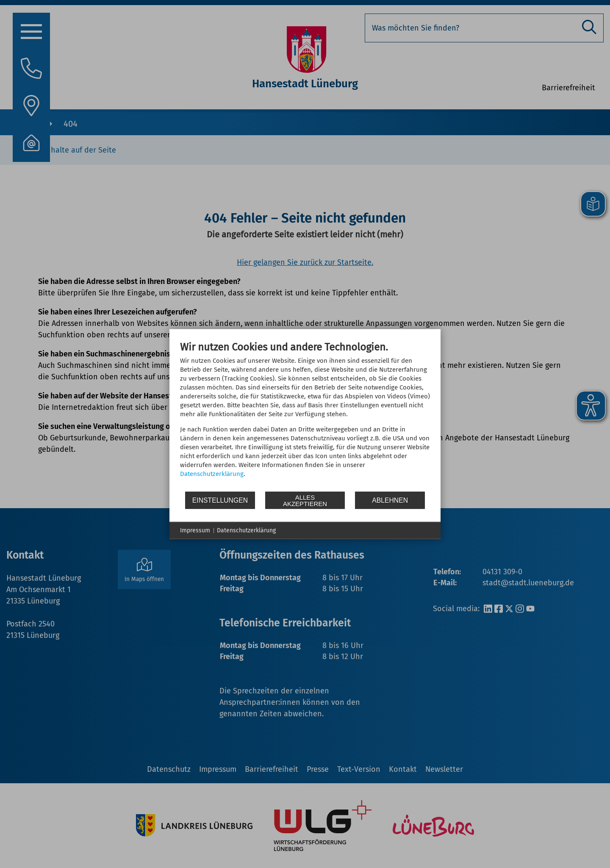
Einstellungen (220, 500)
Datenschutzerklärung (212, 474)
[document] (305, 416)
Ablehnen (390, 500)
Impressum (195, 530)
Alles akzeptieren (305, 500)
